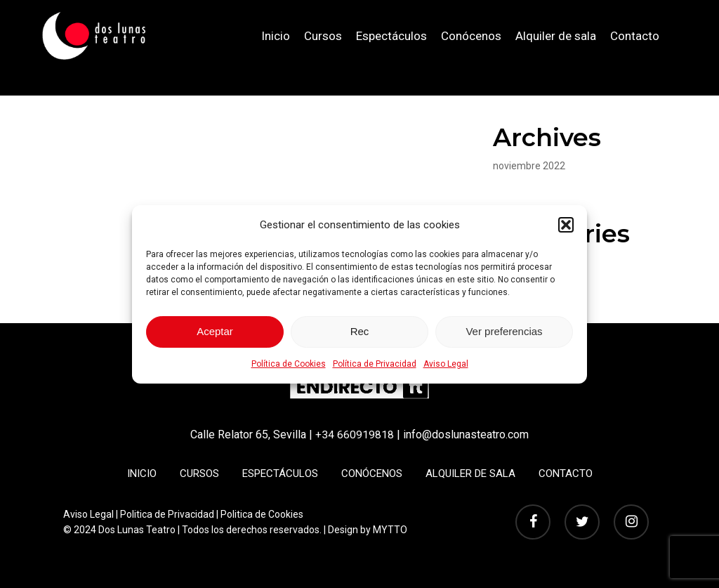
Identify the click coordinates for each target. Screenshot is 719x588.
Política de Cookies (289, 364)
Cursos (199, 473)
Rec (360, 331)
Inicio (142, 473)
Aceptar (215, 331)
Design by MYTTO (368, 529)
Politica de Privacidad (167, 514)
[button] (566, 225)
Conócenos (372, 473)
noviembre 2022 (529, 166)
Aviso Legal (446, 364)
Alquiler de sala (470, 473)
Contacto (566, 473)
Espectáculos (280, 473)
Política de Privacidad (375, 364)
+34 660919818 (355, 435)
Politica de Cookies (262, 514)
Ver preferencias (504, 331)
